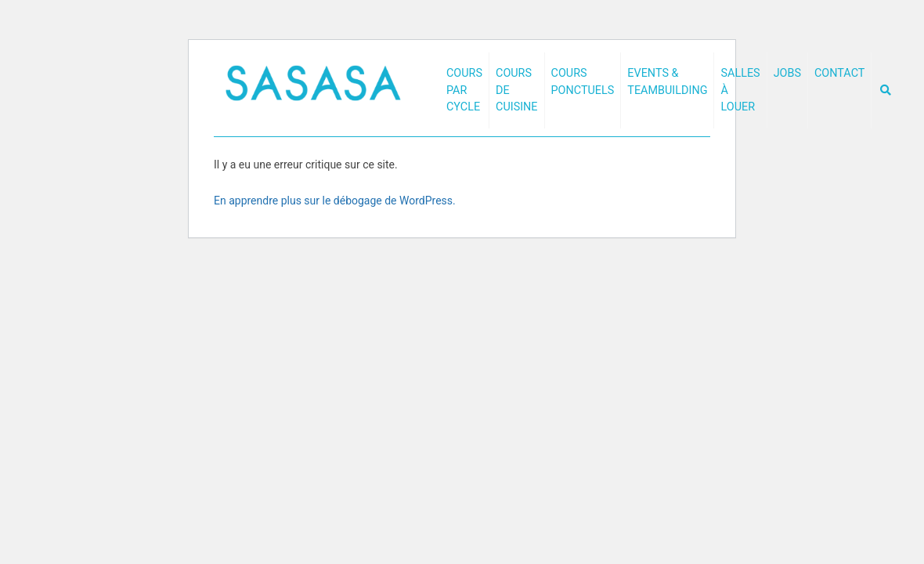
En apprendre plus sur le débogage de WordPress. (335, 201)
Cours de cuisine (517, 90)
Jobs (787, 73)
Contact (839, 73)
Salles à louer (740, 90)
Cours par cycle (464, 90)
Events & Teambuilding (667, 82)
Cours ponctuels (583, 82)
